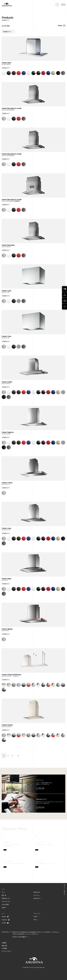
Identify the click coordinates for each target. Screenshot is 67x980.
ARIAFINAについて (6, 898)
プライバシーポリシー (7, 951)
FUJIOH (35, 916)
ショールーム (36, 895)
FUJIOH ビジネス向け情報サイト (20, 937)
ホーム (3, 892)
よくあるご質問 (5, 904)
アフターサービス (6, 901)
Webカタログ (37, 898)
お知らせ (4, 908)
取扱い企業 (4, 946)
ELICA (35, 920)
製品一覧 (4, 895)
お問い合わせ (37, 892)
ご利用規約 (4, 948)
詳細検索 (62, 26)
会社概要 (4, 943)
